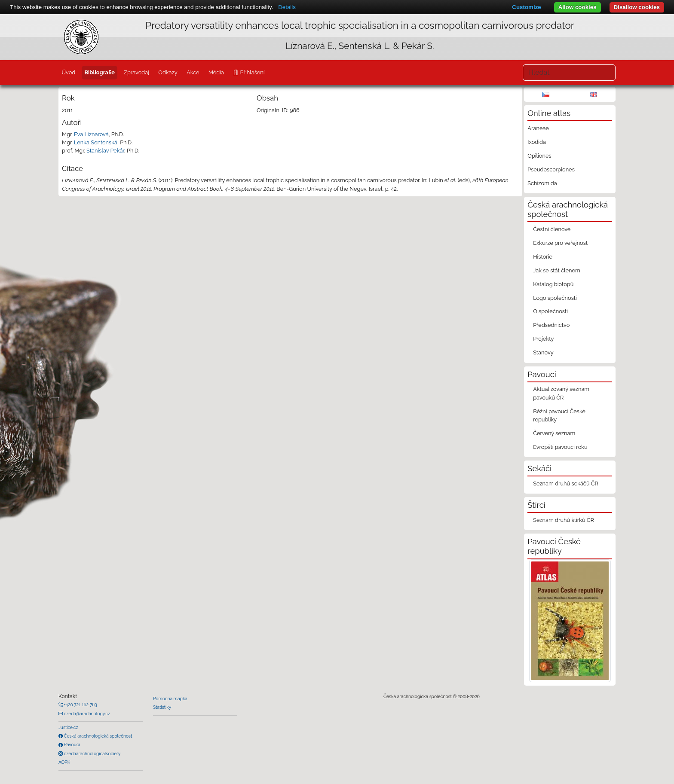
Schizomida (542, 183)
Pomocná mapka (170, 699)
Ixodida (537, 142)
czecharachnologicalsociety (92, 753)
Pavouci (71, 744)
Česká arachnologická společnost (97, 736)
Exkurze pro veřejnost (560, 243)
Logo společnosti (555, 298)
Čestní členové (552, 229)
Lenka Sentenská (96, 142)
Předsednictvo (551, 325)
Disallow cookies (637, 7)
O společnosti (550, 311)
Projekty (543, 339)
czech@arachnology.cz (86, 714)
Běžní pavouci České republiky (559, 415)
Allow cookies (577, 7)
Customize (526, 7)
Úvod (68, 72)
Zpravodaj (136, 72)
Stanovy (543, 352)
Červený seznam (554, 433)
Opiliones (539, 156)
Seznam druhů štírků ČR (564, 520)
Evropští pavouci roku (560, 447)
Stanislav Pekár (105, 151)
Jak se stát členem (557, 270)
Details (287, 7)
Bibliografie (99, 72)
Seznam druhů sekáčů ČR (566, 484)
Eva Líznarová (91, 134)
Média (216, 72)
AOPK (64, 762)
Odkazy (168, 72)
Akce (193, 72)
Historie (543, 257)
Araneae (538, 128)
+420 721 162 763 (80, 705)
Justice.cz (68, 727)
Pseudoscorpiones (551, 169)
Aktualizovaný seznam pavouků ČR (561, 393)
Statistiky (162, 707)
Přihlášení (251, 72)
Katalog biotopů (553, 284)
